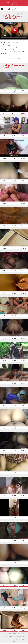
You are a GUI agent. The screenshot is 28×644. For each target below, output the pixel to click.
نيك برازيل (18, 48)
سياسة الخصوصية (22, 633)
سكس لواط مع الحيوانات (15, 50)
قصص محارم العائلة (6, 52)
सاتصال (4, 633)
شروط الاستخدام (12, 633)
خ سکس (6, 50)
